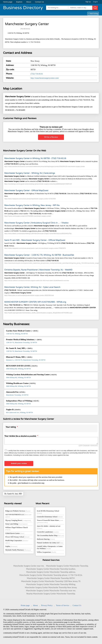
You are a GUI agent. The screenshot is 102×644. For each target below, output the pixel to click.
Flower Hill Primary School (17, 538)
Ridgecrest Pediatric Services (18, 512)
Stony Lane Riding (16, 525)
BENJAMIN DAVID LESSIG (22, 366)
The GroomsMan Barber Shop (50, 536)
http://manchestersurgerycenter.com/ (45, 78)
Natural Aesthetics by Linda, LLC (50, 543)
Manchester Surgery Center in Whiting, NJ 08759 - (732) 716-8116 (35, 158)
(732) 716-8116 (37, 74)
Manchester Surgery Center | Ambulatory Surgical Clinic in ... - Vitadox (37, 223)
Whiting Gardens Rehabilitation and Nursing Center (31, 375)
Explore (19, 2)
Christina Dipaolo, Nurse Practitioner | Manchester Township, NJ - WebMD (38, 270)
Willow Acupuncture (46, 553)
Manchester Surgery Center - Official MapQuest (26, 190)
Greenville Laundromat (48, 533)
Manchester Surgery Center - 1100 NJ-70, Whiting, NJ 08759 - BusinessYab (39, 255)
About (29, 2)
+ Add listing (93, 14)
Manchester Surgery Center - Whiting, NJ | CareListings (30, 173)
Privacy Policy (47, 606)
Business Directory (23, 8)
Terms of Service (63, 606)
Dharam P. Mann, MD (19, 357)
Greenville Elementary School (50, 517)
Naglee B (13, 410)
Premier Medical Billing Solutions (24, 340)
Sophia (11, 547)
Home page (8, 2)
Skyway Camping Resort (18, 521)
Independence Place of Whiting (23, 401)
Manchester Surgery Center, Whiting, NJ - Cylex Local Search (32, 287)
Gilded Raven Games (15, 534)
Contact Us (39, 2)
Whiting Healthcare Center (21, 383)
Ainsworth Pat (16, 392)
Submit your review (19, 464)
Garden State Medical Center (22, 331)
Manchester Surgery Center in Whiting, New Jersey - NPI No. (32, 205)
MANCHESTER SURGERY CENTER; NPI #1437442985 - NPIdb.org (35, 302)
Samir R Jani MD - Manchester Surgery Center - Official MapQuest (35, 240)
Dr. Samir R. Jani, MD (19, 348)
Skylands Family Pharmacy (18, 551)
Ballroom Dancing (46, 540)
